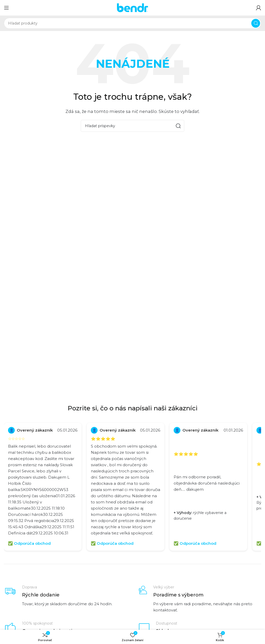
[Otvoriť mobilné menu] (6, 8)
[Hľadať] (132, 23)
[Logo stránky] (132, 7)
